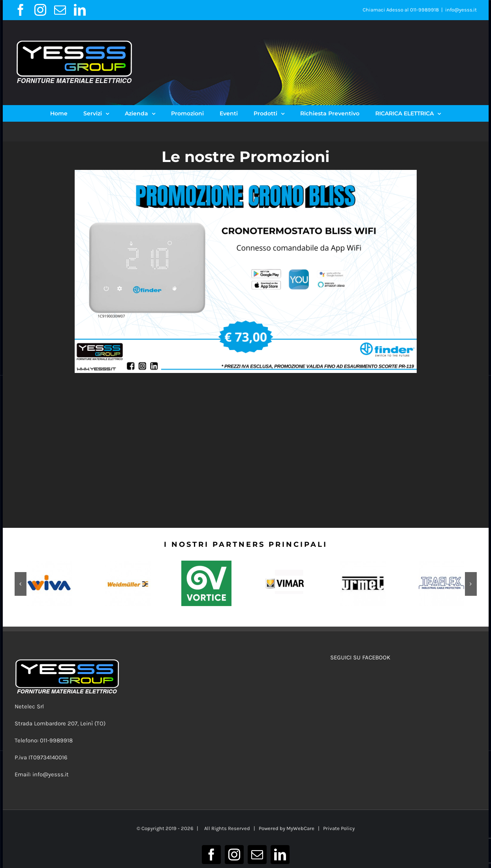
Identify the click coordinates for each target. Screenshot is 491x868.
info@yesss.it (461, 10)
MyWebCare (300, 828)
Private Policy (339, 828)
